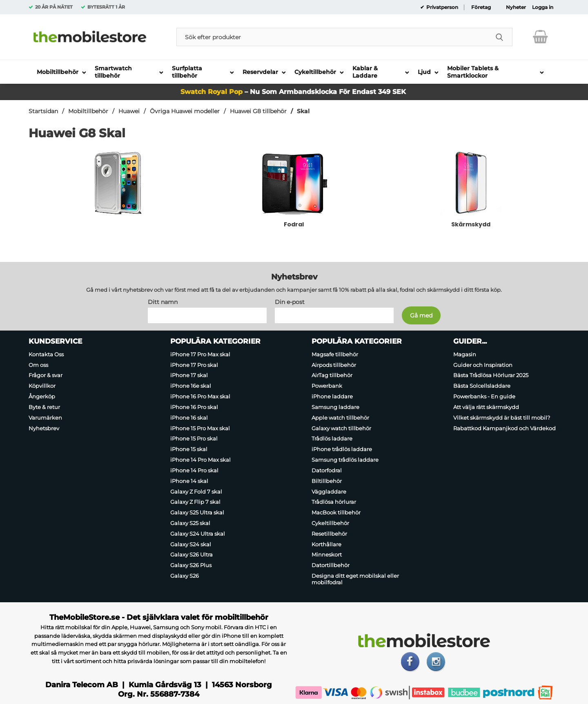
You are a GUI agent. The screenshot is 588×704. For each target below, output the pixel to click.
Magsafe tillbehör (335, 354)
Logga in (543, 7)
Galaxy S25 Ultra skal (197, 512)
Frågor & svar (46, 375)
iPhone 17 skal (189, 375)
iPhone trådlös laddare (342, 449)
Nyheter (516, 7)
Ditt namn (163, 302)
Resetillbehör (329, 534)
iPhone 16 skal (189, 418)
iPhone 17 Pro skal (194, 365)
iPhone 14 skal (189, 481)
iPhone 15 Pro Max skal (200, 428)
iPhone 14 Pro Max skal (200, 460)
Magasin (465, 354)
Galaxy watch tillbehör (341, 428)
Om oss (38, 365)
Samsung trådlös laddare (345, 460)
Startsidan (43, 111)
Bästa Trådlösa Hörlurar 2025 (491, 375)
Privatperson (442, 7)
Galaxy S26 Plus (191, 565)
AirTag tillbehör (332, 375)
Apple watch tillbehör (340, 418)
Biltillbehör (327, 481)
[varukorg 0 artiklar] (540, 37)
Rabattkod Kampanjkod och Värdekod (504, 428)
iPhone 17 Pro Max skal (200, 354)
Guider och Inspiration (483, 365)
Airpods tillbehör (334, 365)
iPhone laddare (332, 396)
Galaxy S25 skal (190, 523)
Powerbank (327, 386)
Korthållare (326, 544)
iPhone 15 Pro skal (194, 439)
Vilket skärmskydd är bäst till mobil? (502, 418)
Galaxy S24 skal (191, 544)
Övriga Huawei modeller (185, 111)
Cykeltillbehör (330, 523)
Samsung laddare (335, 407)
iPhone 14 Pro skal (194, 470)
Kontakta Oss (46, 354)
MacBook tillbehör (336, 512)
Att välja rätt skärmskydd (486, 407)
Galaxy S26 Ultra (192, 555)
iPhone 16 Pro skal (194, 407)
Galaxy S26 (185, 576)
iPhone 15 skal (189, 449)
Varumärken (45, 418)
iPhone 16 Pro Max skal (200, 396)
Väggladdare (329, 492)
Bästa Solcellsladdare (482, 386)
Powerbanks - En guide (484, 396)
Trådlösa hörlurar (334, 502)
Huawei (129, 111)
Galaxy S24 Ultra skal (198, 534)
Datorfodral (327, 470)
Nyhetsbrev (44, 428)
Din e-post (290, 302)
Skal (303, 111)
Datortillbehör (331, 565)
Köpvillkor (42, 386)
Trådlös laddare (332, 439)
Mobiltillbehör (88, 111)
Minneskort (327, 555)
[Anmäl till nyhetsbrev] (421, 315)
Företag (481, 7)
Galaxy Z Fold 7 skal (196, 492)
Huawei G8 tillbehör (258, 111)
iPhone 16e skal (191, 386)
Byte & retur (44, 407)
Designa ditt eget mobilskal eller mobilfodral (355, 579)
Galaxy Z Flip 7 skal (195, 502)
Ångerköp (42, 396)
